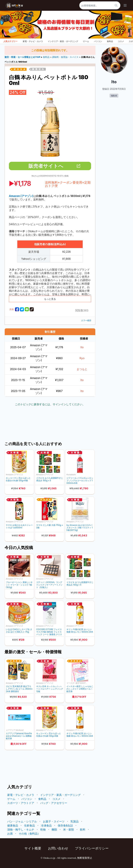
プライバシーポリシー (92, 848)
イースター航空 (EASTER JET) (77, 683)
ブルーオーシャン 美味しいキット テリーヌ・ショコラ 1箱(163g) (19, 585)
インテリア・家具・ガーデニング (63, 41)
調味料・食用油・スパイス (65, 57)
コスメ (121, 41)
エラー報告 (86, 320)
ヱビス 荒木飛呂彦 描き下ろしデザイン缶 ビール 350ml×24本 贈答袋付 (19, 689)
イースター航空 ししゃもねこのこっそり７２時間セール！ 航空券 (80, 689)
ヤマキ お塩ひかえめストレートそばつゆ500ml (19, 526)
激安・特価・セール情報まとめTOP (23, 57)
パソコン (98, 41)
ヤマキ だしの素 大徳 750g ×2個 (50, 526)
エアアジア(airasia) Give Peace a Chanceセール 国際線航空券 (19, 736)
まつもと (82, 369)
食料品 (110, 41)
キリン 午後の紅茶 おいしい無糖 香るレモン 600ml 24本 (80, 631)
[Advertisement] (66, 424)
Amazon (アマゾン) (14, 475)
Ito (82, 347)
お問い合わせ (58, 848)
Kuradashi (71, 475)
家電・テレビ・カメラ (33, 41)
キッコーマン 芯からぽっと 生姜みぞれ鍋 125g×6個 (18, 479)
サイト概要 (33, 848)
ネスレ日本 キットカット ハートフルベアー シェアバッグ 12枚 (50, 689)
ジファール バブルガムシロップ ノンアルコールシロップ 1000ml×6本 (80, 480)
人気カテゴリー (10, 41)
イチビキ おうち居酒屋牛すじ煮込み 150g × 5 (50, 479)
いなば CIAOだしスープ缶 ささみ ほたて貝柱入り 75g (19, 631)
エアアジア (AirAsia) (15, 730)
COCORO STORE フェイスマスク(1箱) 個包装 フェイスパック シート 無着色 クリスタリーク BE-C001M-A (49, 632)
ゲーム (86, 41)
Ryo (82, 358)
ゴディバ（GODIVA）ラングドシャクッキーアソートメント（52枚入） (49, 585)
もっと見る (50, 299)
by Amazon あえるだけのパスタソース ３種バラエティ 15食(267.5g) (80, 528)
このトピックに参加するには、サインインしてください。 (50, 404)
